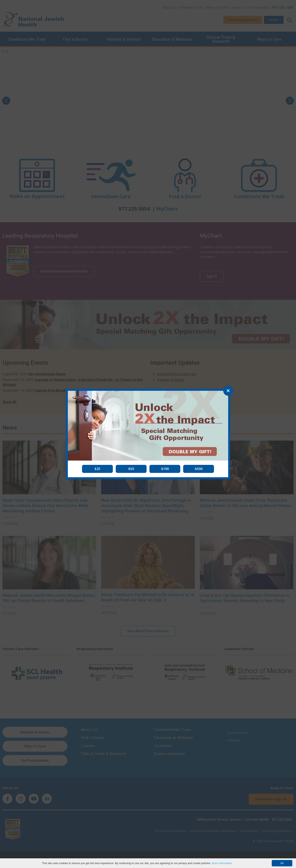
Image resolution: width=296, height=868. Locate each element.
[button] (97, 469)
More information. (222, 863)
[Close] (228, 391)
